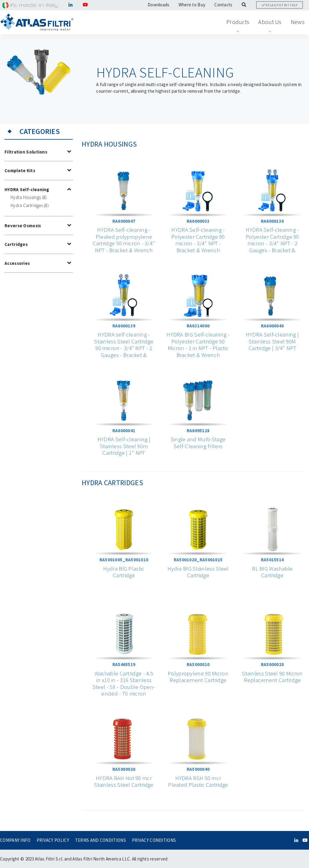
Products (238, 22)
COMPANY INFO (15, 840)
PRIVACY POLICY (53, 840)
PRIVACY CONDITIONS (154, 840)
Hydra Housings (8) (29, 197)
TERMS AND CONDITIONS (101, 840)
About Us (270, 22)
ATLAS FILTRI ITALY (280, 5)
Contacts (223, 5)
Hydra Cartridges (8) (30, 205)
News (298, 22)
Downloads (159, 5)
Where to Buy (192, 5)
